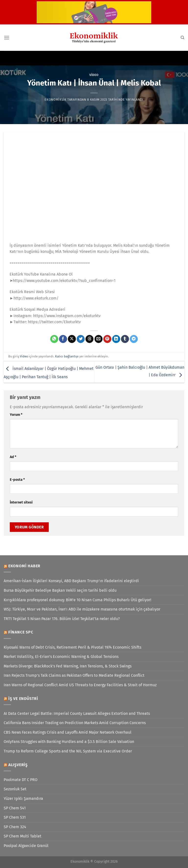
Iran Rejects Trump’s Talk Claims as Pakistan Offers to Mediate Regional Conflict (74, 675)
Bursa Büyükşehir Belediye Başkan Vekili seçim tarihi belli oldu (60, 590)
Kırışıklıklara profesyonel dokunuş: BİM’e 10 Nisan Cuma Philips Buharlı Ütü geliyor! (77, 600)
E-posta (17, 480)
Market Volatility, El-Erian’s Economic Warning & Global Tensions (61, 657)
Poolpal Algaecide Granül (26, 846)
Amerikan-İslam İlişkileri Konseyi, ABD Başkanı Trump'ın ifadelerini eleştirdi (71, 581)
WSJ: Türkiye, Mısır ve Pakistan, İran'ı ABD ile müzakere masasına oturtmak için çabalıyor (82, 609)
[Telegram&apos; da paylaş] (134, 339)
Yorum (16, 415)
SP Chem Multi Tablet (23, 836)
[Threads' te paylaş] (89, 339)
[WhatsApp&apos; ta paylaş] (54, 339)
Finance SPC (21, 632)
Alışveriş (18, 765)
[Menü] (7, 38)
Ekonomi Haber (24, 566)
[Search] (182, 38)
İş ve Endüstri (23, 699)
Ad (13, 457)
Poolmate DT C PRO (21, 780)
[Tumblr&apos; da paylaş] (125, 339)
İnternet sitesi (21, 502)
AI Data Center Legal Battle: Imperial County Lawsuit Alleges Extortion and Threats (77, 713)
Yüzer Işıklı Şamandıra (23, 798)
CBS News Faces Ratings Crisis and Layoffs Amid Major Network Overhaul (68, 732)
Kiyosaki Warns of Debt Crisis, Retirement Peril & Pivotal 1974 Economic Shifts (72, 647)
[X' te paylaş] (72, 339)
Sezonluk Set (15, 789)
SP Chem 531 (15, 817)
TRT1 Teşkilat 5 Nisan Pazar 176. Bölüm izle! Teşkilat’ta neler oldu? (62, 619)
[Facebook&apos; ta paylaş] (63, 339)
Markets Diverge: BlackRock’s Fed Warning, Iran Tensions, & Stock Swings (68, 666)
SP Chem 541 (15, 808)
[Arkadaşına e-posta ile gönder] (99, 339)
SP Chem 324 (15, 827)
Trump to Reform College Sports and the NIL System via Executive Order (68, 751)
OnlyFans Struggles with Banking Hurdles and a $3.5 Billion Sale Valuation (69, 742)
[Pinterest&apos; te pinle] (107, 339)
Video (94, 75)
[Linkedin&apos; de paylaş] (116, 339)
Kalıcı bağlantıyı (67, 356)
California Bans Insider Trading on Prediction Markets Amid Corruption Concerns (75, 723)
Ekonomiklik (55, 100)
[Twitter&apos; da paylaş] (81, 339)
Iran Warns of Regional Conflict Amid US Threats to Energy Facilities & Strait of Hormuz (80, 685)
